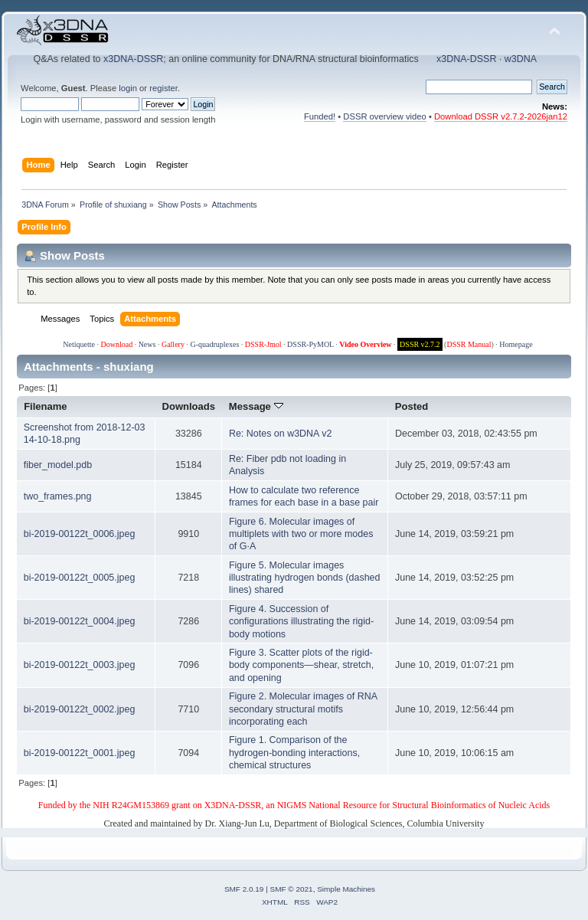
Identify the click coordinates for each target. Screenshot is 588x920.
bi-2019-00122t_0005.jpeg (80, 578)
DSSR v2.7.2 (420, 344)
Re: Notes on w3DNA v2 (280, 434)
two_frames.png (58, 496)
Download (116, 344)
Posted (412, 406)
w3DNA (521, 59)
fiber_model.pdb (58, 465)
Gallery (173, 344)
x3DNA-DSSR (133, 59)
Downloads (189, 406)
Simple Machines (346, 889)
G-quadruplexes (214, 344)
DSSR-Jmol (263, 344)
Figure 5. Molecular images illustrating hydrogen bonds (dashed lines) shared (305, 578)
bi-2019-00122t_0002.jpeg (80, 709)
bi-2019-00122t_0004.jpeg (80, 621)
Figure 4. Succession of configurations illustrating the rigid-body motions (301, 621)
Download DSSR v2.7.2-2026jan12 (501, 116)
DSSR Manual (469, 344)
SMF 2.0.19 (244, 889)
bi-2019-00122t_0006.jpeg (80, 534)
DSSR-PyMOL (310, 344)
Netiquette (79, 344)
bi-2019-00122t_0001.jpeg (80, 753)
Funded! (320, 116)
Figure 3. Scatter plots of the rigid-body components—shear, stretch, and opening (301, 665)
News (147, 344)
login (128, 88)
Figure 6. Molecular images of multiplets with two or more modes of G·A (301, 534)
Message (256, 406)
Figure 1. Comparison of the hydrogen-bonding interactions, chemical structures (294, 752)
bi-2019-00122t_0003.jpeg (80, 665)
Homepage (516, 344)
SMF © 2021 (292, 889)
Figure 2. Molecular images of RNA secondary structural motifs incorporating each (303, 709)
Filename (46, 406)
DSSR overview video (385, 116)
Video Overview (365, 344)
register (163, 88)
